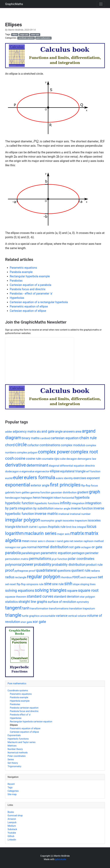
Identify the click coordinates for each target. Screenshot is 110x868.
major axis (24, 35)
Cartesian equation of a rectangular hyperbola (39, 302)
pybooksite (61, 859)
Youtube (12, 833)
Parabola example (21, 272)
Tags (10, 787)
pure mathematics (43, 38)
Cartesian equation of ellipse (28, 311)
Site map (12, 794)
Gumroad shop (15, 815)
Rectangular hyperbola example (30, 276)
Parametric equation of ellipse (29, 306)
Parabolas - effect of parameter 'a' (31, 293)
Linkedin (12, 840)
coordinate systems (26, 38)
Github (11, 836)
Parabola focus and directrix (28, 289)
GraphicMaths (14, 4)
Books (11, 812)
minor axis (35, 35)
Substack (12, 829)
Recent (11, 784)
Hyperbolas (17, 298)
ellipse (15, 35)
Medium (12, 826)
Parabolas (16, 281)
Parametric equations (23, 268)
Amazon (12, 819)
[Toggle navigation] (101, 4)
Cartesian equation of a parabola (31, 285)
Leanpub (12, 822)
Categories (13, 791)
